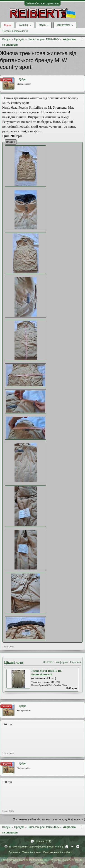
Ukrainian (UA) (43, 841)
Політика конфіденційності (59, 852)
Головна (67, 847)
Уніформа (62, 662)
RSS (78, 847)
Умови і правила (32, 852)
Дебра (22, 79)
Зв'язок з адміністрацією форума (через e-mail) (36, 847)
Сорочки (75, 662)
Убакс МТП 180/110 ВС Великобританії (47, 673)
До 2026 (48, 662)
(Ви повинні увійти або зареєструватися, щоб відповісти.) (49, 819)
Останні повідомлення (15, 31)
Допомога (14, 852)
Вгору (72, 847)
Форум (8, 25)
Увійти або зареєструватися (43, 3)
